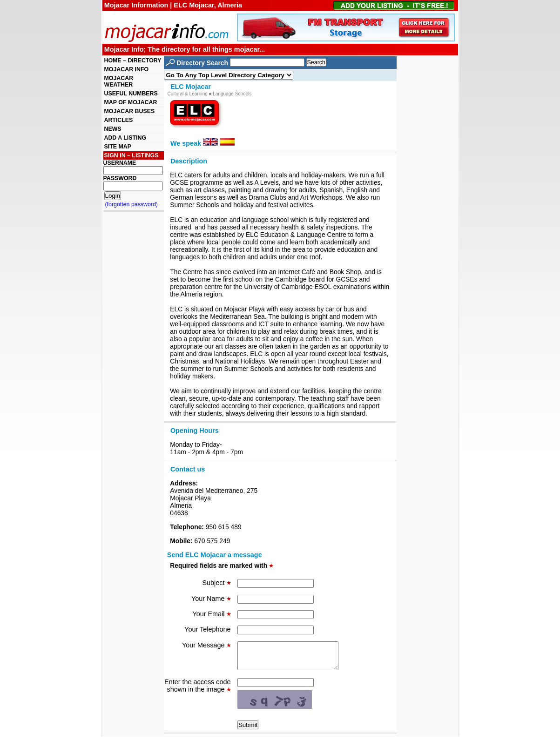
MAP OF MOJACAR (131, 102)
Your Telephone (207, 629)
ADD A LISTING (125, 138)
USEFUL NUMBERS (131, 94)
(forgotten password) (132, 204)
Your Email (211, 614)
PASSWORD (120, 178)
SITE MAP (118, 147)
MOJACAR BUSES (130, 111)
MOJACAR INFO (127, 69)
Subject (217, 583)
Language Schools (232, 94)
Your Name (211, 599)
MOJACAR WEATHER (119, 81)
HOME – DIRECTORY (133, 61)
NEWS (113, 129)
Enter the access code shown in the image (197, 691)
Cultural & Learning (188, 94)
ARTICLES (119, 120)
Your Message (206, 645)
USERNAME (120, 163)
